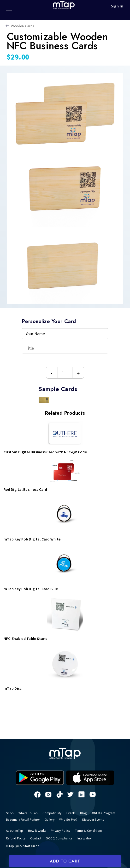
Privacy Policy (64, 830)
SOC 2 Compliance (62, 838)
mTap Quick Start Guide (24, 845)
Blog (86, 813)
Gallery (53, 819)
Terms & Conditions (94, 830)
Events (73, 813)
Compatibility (53, 813)
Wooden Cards (22, 26)
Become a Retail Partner (24, 819)
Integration (89, 838)
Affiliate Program (108, 813)
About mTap (15, 830)
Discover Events (99, 819)
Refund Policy (16, 838)
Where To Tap (28, 813)
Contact (38, 838)
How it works (38, 830)
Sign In (117, 6)
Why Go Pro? (72, 819)
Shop (10, 813)
